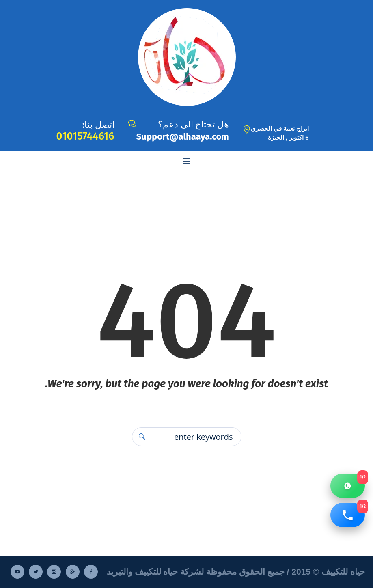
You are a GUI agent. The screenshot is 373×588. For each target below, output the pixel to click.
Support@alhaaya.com (183, 137)
